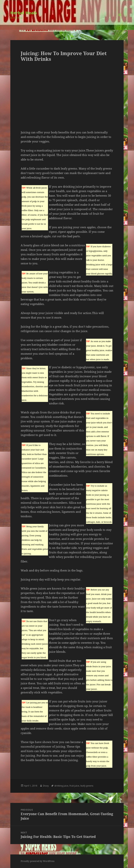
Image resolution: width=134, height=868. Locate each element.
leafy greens (87, 786)
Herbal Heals (24, 13)
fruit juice (74, 786)
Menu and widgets (120, 19)
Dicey (46, 786)
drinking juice (61, 786)
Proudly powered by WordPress (38, 861)
